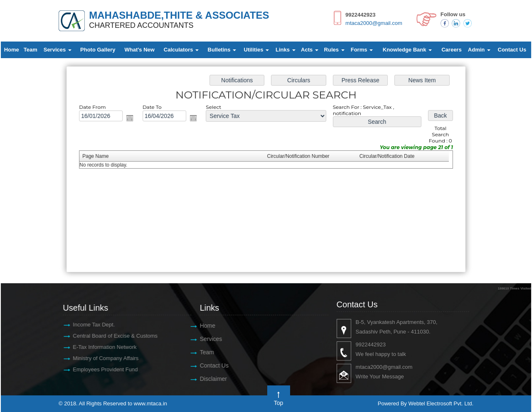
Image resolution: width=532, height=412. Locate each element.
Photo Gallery (98, 50)
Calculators (181, 50)
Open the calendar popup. (134, 120)
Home (12, 50)
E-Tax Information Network (100, 347)
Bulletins (222, 50)
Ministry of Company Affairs (101, 358)
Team (31, 50)
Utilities (257, 50)
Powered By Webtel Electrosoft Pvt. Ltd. (426, 403)
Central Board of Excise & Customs (111, 336)
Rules (334, 50)
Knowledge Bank (407, 50)
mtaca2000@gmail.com (374, 23)
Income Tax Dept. (90, 325)
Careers (451, 50)
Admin (479, 50)
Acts (310, 50)
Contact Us (512, 50)
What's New (139, 50)
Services (58, 50)
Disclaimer (209, 379)
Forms (362, 50)
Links (286, 50)
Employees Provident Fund (101, 369)
